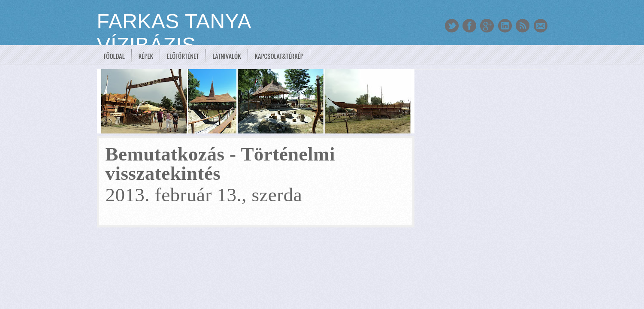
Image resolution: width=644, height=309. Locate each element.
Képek (146, 56)
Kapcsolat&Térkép (279, 56)
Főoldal (114, 56)
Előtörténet (183, 56)
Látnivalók (227, 56)
